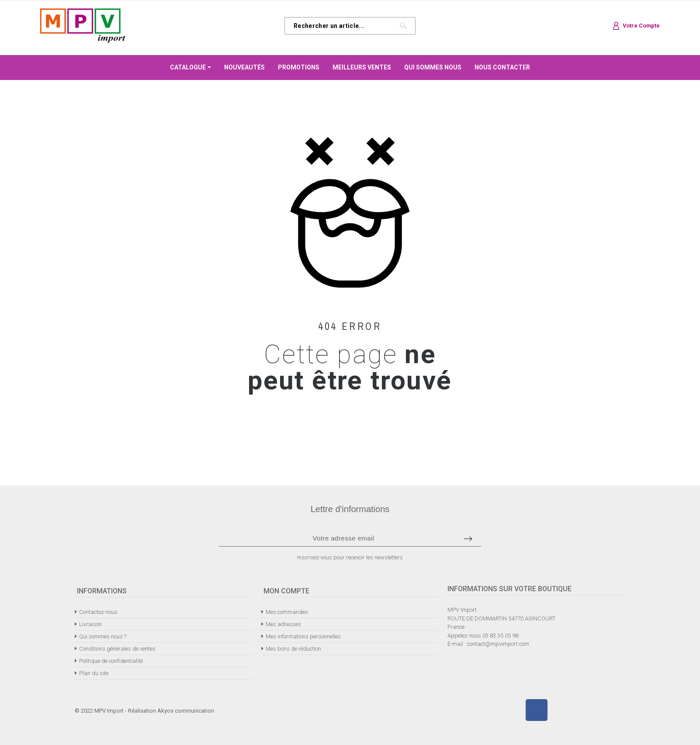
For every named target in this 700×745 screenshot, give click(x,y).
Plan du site (94, 673)
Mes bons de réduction (293, 649)
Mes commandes (287, 612)
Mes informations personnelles (303, 636)
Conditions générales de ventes (117, 649)
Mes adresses (283, 624)
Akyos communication (186, 711)
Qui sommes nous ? (103, 636)
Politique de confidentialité (111, 661)
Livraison (90, 624)
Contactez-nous (98, 612)
